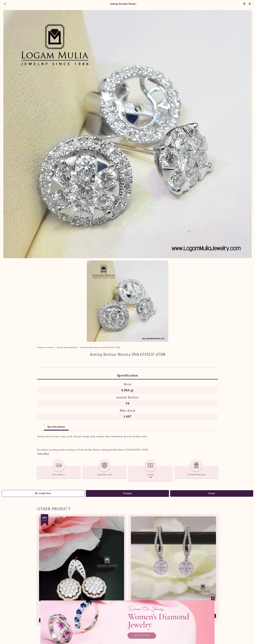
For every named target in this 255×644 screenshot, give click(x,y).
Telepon (127, 493)
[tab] (40, 425)
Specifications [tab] (56, 427)
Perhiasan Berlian (46, 347)
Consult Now (43, 493)
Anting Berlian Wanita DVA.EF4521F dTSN (100, 347)
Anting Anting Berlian (67, 347)
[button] (43, 453)
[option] (127, 134)
